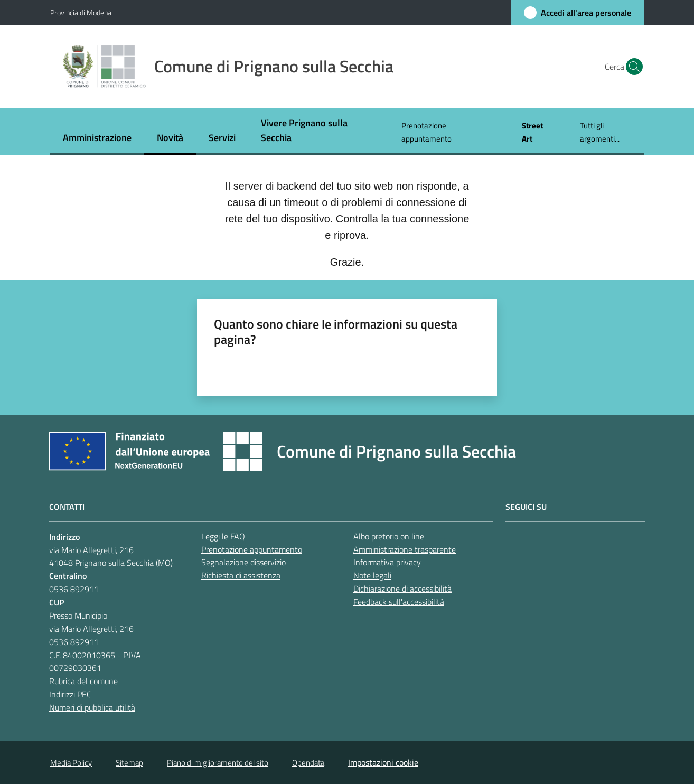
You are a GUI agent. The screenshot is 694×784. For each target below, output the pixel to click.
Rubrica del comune (83, 681)
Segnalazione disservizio (243, 562)
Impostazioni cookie (383, 762)
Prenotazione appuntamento (252, 549)
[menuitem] (97, 139)
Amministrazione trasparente (405, 549)
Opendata (308, 763)
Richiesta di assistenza (241, 575)
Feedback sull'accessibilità (399, 602)
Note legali (372, 575)
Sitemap (129, 763)
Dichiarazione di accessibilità (402, 589)
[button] (631, 67)
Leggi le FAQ (223, 536)
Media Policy (71, 763)
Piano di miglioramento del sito (218, 763)
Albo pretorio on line (389, 536)
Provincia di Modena (81, 12)
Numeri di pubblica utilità (92, 707)
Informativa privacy (387, 562)
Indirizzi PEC (70, 694)
